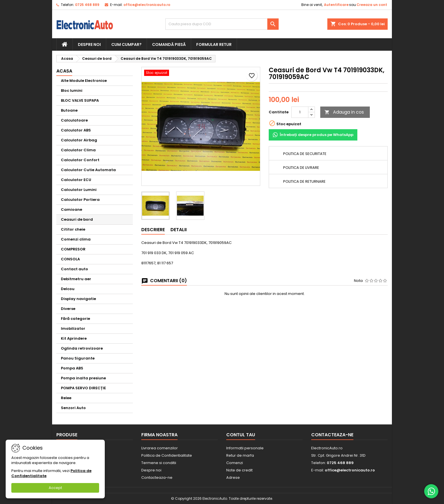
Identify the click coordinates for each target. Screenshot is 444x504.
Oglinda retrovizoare (82, 348)
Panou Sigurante (78, 358)
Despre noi (89, 44)
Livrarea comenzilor (160, 448)
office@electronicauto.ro (147, 5)
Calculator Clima (78, 150)
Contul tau (241, 435)
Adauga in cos (344, 112)
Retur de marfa (240, 455)
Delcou (68, 289)
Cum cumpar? (126, 44)
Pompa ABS (72, 368)
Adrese (233, 478)
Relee (66, 398)
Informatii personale (245, 448)
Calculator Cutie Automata (88, 170)
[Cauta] (222, 24)
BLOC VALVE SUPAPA (80, 100)
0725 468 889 (87, 5)
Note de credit (239, 470)
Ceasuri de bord (77, 219)
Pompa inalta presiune (83, 378)
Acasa (64, 71)
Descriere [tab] (153, 230)
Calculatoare (74, 120)
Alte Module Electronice (84, 81)
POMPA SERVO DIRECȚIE (83, 388)
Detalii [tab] (179, 230)
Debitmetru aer (76, 279)
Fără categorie (75, 319)
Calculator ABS (76, 130)
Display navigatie (78, 299)
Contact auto (74, 269)
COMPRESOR (73, 249)
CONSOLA (70, 259)
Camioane (71, 210)
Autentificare (336, 5)
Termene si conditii (159, 463)
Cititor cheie (73, 229)
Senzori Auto (73, 408)
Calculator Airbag (79, 140)
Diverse (68, 309)
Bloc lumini (72, 91)
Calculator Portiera (80, 200)
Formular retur (214, 44)
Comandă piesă (169, 44)
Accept (55, 488)
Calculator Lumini (79, 190)
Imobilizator (73, 328)
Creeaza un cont (372, 5)
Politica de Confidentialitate (167, 455)
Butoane (69, 110)
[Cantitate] (300, 112)
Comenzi (235, 463)
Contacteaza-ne (157, 478)
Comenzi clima (76, 239)
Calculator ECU (76, 180)
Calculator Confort (80, 160)
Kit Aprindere (74, 338)
